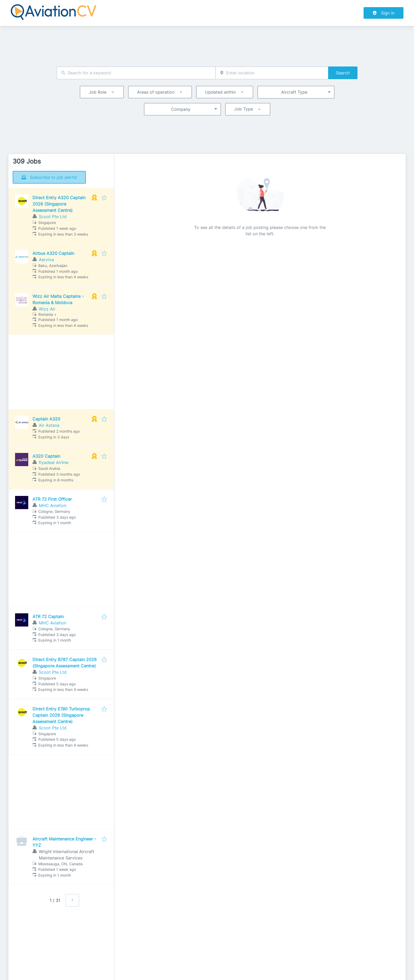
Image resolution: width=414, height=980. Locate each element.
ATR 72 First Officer (52, 499)
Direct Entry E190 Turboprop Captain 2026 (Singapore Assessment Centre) (61, 715)
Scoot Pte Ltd (53, 217)
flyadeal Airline (54, 462)
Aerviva (46, 260)
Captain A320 (46, 419)
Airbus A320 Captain (53, 253)
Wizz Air (47, 309)
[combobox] (136, 73)
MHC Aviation (53, 505)
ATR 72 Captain (48, 616)
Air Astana (49, 425)
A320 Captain (46, 456)
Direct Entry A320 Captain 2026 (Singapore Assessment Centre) (59, 204)
